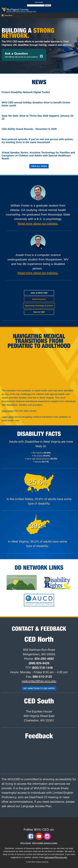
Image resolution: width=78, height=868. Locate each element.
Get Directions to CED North (39, 688)
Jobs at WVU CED (39, 293)
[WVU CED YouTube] (39, 836)
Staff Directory (39, 299)
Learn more (8, 417)
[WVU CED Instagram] (47, 836)
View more (7, 411)
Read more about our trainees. (38, 223)
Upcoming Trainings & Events (39, 306)
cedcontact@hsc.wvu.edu (39, 681)
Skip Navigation (39, 2)
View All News (39, 166)
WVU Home (26, 843)
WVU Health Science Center (45, 843)
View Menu (7, 15)
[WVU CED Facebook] (31, 836)
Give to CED (39, 312)
